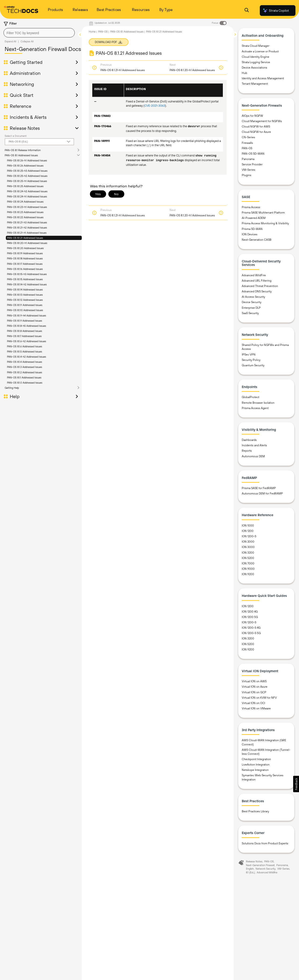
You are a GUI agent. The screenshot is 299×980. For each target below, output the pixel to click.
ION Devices (250, 234)
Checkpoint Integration (256, 759)
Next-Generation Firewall (260, 865)
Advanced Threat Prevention (260, 286)
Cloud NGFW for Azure (256, 132)
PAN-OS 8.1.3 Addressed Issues (25, 367)
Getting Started (26, 62)
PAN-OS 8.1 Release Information (23, 150)
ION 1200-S (249, 536)
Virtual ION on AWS (254, 681)
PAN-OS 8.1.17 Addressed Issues (25, 264)
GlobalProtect (251, 397)
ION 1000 (248, 526)
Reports (247, 451)
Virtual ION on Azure (255, 687)
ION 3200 (248, 553)
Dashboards (249, 440)
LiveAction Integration (256, 765)
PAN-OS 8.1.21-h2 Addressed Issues (27, 228)
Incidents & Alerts (28, 117)
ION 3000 (248, 547)
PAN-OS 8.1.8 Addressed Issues (25, 331)
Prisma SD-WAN (252, 229)
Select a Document (16, 136)
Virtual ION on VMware (256, 708)
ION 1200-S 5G (251, 633)
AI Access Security (253, 297)
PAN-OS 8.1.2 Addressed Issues (25, 372)
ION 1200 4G (250, 612)
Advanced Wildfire (267, 872)
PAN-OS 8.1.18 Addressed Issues (25, 258)
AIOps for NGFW (252, 116)
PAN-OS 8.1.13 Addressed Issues (25, 295)
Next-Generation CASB (257, 240)
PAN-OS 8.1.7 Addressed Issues (24, 336)
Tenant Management (255, 84)
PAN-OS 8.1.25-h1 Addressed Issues (27, 181)
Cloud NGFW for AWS (256, 127)
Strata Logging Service (256, 62)
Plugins (247, 175)
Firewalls (247, 143)
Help (15, 396)
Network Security (265, 869)
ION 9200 (248, 574)
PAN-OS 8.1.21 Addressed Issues (25, 238)
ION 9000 (248, 569)
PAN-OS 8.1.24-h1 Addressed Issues (27, 196)
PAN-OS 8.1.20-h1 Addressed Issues (27, 243)
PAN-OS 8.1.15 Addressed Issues (25, 279)
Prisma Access (251, 207)
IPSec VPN (249, 355)
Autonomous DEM (253, 456)
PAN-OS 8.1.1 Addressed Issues (24, 377)
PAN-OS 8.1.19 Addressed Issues (25, 253)
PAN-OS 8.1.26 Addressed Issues (25, 166)
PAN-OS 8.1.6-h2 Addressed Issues (27, 341)
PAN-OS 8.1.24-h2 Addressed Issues (27, 191)
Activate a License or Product (260, 51)
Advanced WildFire (254, 275)
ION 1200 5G (250, 617)
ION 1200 (248, 531)
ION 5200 (248, 558)
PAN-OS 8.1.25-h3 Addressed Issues (27, 171)
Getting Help (12, 388)
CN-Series (248, 137)
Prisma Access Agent (255, 408)
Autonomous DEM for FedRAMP (262, 494)
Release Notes (25, 128)
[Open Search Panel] (247, 11)
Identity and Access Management (263, 78)
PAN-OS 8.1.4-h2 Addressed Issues (27, 357)
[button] (296, 784)
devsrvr (194, 127)
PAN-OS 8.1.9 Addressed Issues (25, 321)
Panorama (248, 159)
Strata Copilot (276, 11)
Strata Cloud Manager (256, 46)
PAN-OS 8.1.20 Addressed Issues (25, 248)
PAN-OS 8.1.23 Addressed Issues (25, 212)
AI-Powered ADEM (254, 218)
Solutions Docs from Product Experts (265, 843)
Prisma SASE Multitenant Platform (263, 213)
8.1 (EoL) (250, 872)
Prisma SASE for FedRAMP (259, 488)
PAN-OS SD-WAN (253, 154)
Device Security (252, 302)
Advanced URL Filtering (257, 281)
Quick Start (22, 95)
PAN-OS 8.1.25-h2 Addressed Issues (27, 176)
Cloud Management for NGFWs (262, 121)
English (250, 869)
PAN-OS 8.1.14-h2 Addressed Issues (27, 284)
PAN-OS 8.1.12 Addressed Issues (25, 300)
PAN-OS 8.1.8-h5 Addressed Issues (27, 326)
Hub (244, 73)
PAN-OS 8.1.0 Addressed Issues (25, 383)
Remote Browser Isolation (258, 403)
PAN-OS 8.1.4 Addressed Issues (25, 362)
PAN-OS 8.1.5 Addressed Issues (25, 352)
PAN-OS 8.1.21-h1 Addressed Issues (27, 233)
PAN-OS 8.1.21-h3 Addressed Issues (27, 222)
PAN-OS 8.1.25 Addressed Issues (25, 186)
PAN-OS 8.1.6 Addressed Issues (25, 346)
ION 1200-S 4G (251, 628)
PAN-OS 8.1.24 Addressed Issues (25, 202)
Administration (25, 73)
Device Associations (255, 68)
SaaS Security (250, 313)
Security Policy (251, 360)
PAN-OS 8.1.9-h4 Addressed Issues (27, 316)
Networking (22, 84)
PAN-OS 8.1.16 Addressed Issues (25, 269)
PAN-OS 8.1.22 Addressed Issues (25, 217)
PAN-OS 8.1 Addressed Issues (21, 155)
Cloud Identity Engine (256, 57)
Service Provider (252, 164)
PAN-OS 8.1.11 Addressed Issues (25, 305)
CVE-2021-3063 (155, 106)
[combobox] (39, 33)
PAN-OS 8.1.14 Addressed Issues (25, 290)
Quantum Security (253, 365)
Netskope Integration (255, 770)
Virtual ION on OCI (253, 703)
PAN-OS (103, 32)
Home (92, 32)
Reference (21, 106)
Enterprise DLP (251, 308)
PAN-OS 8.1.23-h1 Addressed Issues (27, 207)
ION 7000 (248, 563)
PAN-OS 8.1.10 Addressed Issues (25, 310)
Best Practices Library (255, 811)
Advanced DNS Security (257, 291)
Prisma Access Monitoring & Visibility (265, 223)
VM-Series (249, 170)
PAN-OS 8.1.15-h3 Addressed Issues (27, 274)
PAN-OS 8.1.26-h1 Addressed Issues (27, 160)
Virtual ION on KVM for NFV (259, 698)
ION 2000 (248, 542)
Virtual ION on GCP (254, 692)
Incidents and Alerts (254, 445)
